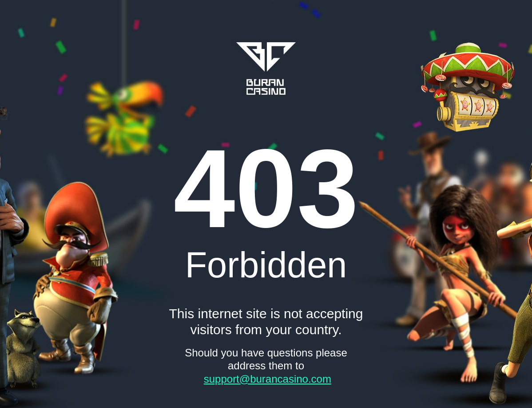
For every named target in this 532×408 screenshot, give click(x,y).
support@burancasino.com (268, 379)
